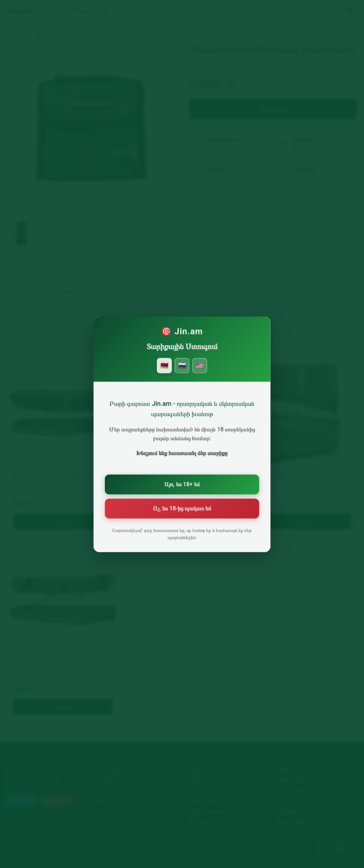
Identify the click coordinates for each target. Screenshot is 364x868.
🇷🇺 (182, 372)
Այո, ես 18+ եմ (182, 485)
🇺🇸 (199, 372)
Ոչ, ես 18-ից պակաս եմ (182, 508)
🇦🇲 (165, 372)
